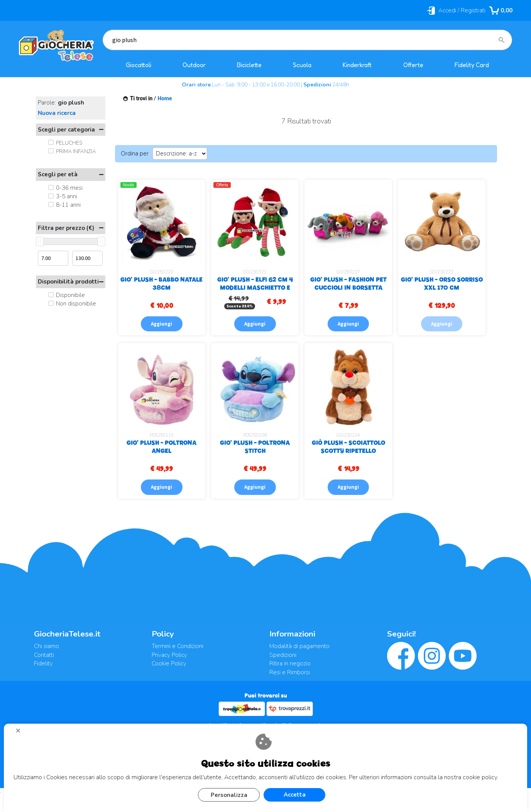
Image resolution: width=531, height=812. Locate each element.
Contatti (44, 655)
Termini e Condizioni (178, 646)
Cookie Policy (169, 663)
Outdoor (194, 65)
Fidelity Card (472, 65)
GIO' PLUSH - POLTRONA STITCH (255, 447)
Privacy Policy (169, 655)
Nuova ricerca (57, 113)
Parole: (61, 103)
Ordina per (135, 154)
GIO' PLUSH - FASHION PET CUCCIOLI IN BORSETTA (348, 283)
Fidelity (43, 663)
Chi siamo (47, 646)
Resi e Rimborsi (290, 672)
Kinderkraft (357, 65)
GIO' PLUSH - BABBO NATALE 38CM (161, 283)
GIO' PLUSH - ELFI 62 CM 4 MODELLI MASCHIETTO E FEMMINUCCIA (255, 287)
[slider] (40, 241)
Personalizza (229, 795)
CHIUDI (21, 733)
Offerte (413, 65)
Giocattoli (139, 65)
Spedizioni (283, 655)
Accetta (295, 795)
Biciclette (249, 65)
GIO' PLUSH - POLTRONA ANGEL (161, 447)
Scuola (302, 65)
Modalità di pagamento (299, 646)
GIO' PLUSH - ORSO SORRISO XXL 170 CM (442, 283)
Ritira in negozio (290, 663)
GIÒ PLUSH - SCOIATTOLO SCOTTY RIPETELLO (348, 447)
